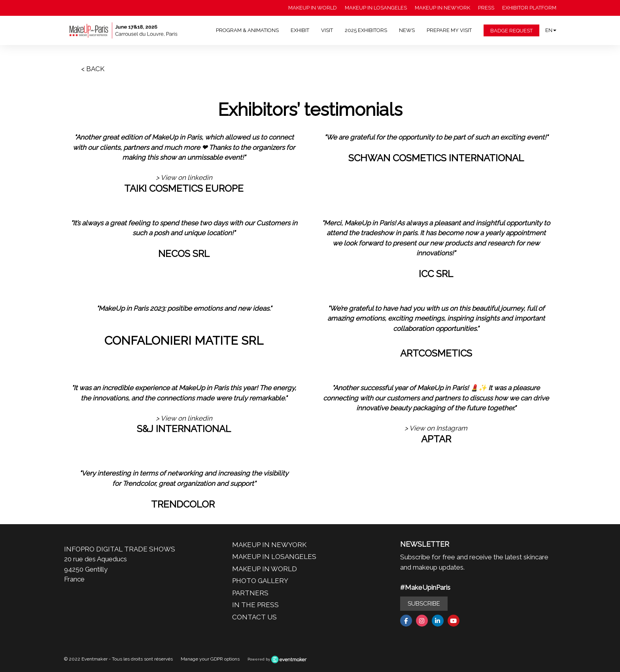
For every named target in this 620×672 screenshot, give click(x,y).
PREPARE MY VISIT (449, 30)
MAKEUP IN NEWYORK (442, 8)
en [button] (551, 30)
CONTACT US (254, 617)
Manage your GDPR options (210, 659)
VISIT (327, 30)
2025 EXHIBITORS (366, 30)
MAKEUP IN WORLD (313, 8)
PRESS (486, 8)
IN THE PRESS (255, 605)
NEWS (407, 30)
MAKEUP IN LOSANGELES (376, 8)
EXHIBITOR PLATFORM (529, 8)
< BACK (93, 69)
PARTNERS (250, 593)
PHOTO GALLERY (260, 581)
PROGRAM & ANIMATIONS (247, 30)
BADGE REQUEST (511, 31)
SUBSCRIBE (424, 604)
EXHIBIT (300, 30)
